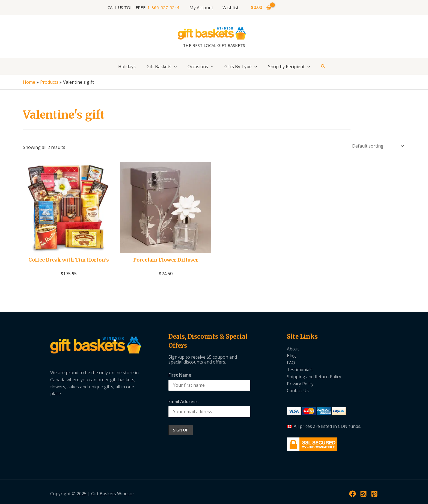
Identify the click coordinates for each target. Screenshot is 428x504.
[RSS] (363, 494)
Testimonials (300, 370)
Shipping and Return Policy (314, 377)
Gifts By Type (241, 67)
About (293, 349)
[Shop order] (378, 146)
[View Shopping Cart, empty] (261, 8)
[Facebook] (353, 494)
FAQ (291, 363)
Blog (292, 356)
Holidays (127, 67)
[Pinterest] (374, 494)
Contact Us (298, 391)
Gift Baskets (162, 67)
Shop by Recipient (289, 67)
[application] (174, 67)
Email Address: (184, 401)
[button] (323, 67)
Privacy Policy (301, 384)
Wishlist (230, 8)
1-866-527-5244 (164, 7)
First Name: (180, 375)
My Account (202, 8)
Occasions (200, 67)
